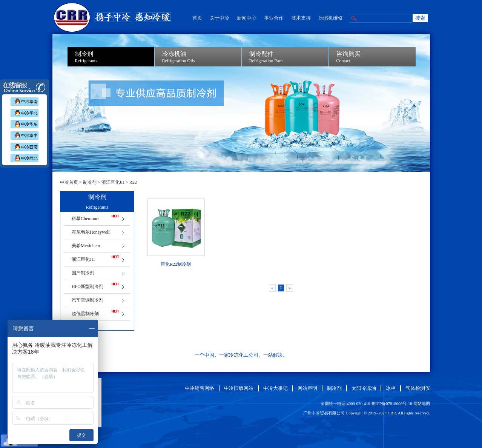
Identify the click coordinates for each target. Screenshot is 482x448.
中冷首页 (69, 182)
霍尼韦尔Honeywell (91, 232)
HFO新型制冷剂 (87, 286)
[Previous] (272, 288)
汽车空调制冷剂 (87, 300)
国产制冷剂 (83, 273)
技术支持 (301, 18)
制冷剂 (90, 182)
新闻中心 (247, 18)
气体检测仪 (418, 388)
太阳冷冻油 (364, 388)
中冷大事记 (276, 388)
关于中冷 (220, 18)
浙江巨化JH (113, 182)
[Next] (290, 288)
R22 (133, 182)
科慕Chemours (85, 219)
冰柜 (391, 388)
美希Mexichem (86, 246)
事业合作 (274, 18)
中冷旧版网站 (239, 388)
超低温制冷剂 (85, 314)
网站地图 (422, 403)
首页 (197, 18)
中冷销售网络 (200, 388)
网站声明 (307, 388)
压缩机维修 (331, 18)
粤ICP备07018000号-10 (392, 403)
